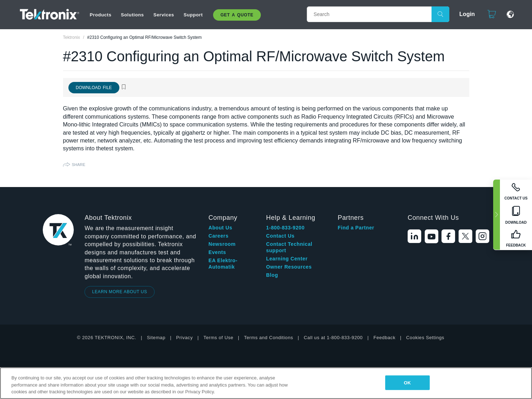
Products (101, 15)
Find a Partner (356, 228)
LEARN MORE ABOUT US (120, 292)
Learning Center (287, 259)
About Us (220, 228)
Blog (272, 275)
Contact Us (280, 236)
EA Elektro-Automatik (223, 264)
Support (193, 15)
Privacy (184, 338)
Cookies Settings (425, 338)
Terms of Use (218, 338)
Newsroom (222, 244)
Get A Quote (237, 15)
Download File (94, 88)
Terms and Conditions (269, 338)
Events (217, 252)
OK (407, 382)
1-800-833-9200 (285, 228)
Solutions (132, 15)
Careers (218, 236)
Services (164, 15)
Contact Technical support (289, 247)
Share (79, 165)
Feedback (384, 338)
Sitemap (156, 338)
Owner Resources (289, 267)
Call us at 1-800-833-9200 (333, 338)
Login (467, 14)
